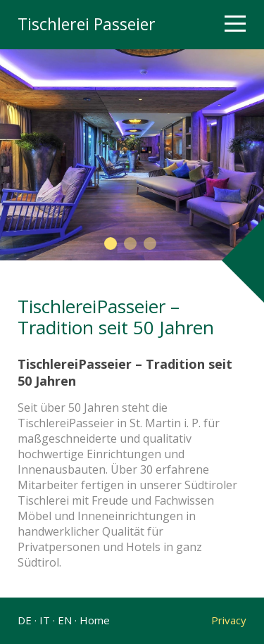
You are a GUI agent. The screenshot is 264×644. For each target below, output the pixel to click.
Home (95, 620)
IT (45, 620)
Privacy (226, 620)
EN (65, 620)
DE (25, 620)
